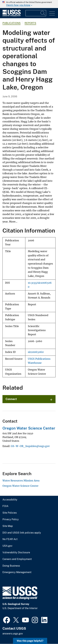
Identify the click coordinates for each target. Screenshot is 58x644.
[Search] (43, 13)
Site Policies (10, 513)
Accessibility (10, 500)
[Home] (12, 16)
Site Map (8, 526)
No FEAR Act (10, 539)
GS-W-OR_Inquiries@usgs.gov (30, 446)
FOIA (5, 506)
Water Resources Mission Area (21, 481)
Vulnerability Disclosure (16, 553)
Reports (30, 23)
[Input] (36, 13)
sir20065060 (36, 352)
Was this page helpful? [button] (30, 641)
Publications (12, 23)
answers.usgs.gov (13, 634)
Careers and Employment (17, 559)
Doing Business (11, 566)
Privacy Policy (11, 519)
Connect (11, 399)
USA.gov (7, 546)
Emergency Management (17, 572)
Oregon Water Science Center (29, 428)
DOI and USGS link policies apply (22, 533)
